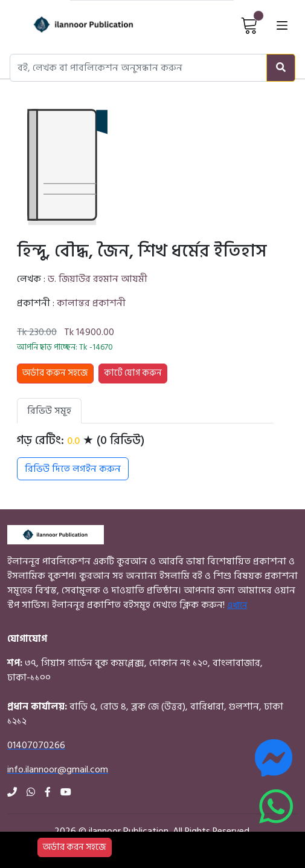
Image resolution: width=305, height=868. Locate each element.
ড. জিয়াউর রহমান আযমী (98, 279)
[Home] (69, 24)
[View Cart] (249, 25)
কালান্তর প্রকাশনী (91, 303)
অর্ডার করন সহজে (75, 847)
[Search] (281, 68)
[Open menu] (282, 24)
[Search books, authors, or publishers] (138, 68)
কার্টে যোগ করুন (133, 373)
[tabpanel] (145, 457)
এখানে (237, 605)
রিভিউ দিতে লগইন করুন (73, 469)
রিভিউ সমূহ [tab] (49, 411)
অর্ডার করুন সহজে (55, 373)
